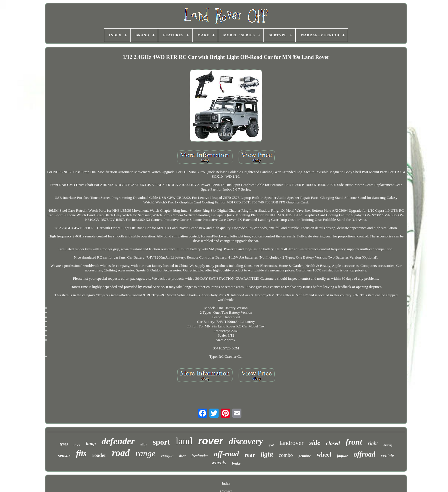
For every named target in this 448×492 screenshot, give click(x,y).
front (354, 442)
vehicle (387, 456)
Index (226, 483)
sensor (64, 456)
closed (333, 443)
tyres (64, 444)
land (184, 441)
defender (118, 441)
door (183, 456)
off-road (226, 454)
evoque (167, 456)
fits (81, 453)
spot (271, 445)
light (267, 454)
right (373, 443)
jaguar (342, 456)
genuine (305, 456)
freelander (200, 456)
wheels (219, 462)
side (315, 443)
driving (388, 445)
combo (286, 455)
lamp (91, 444)
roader (99, 455)
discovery (246, 441)
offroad (365, 454)
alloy (144, 444)
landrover (291, 443)
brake (236, 463)
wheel (324, 455)
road (121, 453)
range (145, 453)
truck (77, 445)
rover (211, 441)
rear (250, 455)
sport (161, 442)
